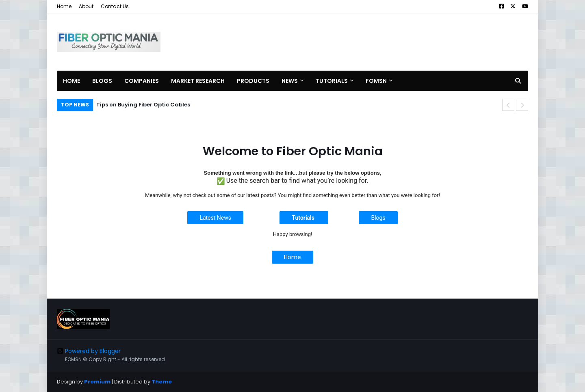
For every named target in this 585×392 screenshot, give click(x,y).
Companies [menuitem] (142, 81)
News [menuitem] (290, 81)
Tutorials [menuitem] (332, 81)
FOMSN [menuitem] (376, 81)
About (86, 6)
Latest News (215, 218)
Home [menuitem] (71, 81)
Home (64, 6)
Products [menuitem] (253, 81)
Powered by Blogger (89, 351)
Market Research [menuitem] (198, 81)
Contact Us (115, 6)
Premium (97, 382)
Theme (162, 382)
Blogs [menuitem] (102, 81)
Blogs (378, 218)
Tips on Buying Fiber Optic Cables (143, 105)
